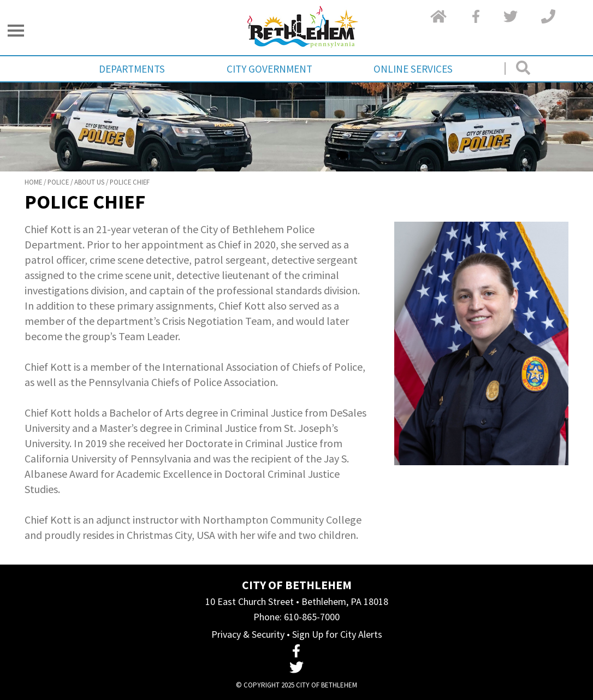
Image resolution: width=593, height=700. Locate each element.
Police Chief (130, 182)
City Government (269, 69)
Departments (132, 69)
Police (58, 182)
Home (33, 182)
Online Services (413, 69)
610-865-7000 (312, 617)
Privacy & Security (248, 634)
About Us (89, 182)
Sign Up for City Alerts (337, 634)
